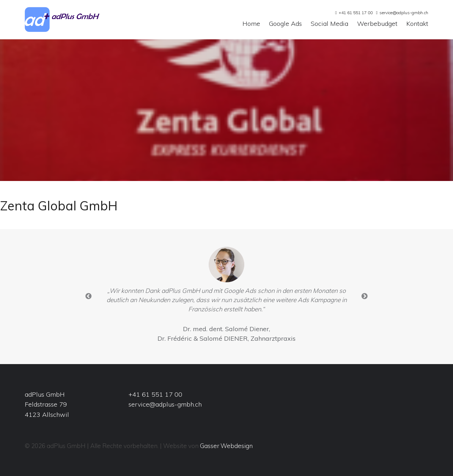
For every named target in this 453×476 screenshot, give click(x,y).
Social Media (329, 24)
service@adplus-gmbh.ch (404, 13)
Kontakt (417, 24)
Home (251, 24)
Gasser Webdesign (226, 446)
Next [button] (365, 296)
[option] (226, 297)
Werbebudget (377, 24)
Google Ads (285, 24)
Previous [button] (88, 296)
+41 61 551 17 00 (356, 13)
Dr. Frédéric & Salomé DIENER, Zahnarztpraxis (226, 338)
